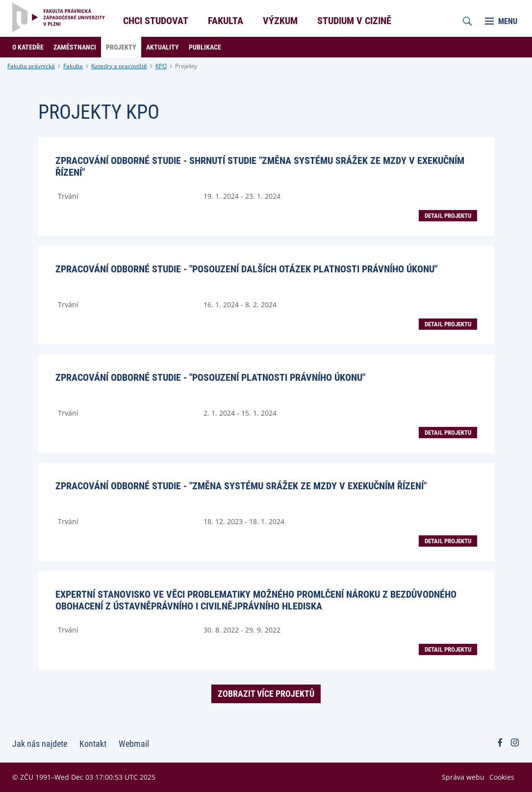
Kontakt (93, 744)
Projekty (186, 66)
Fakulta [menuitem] (226, 21)
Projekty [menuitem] (121, 47)
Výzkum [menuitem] (280, 21)
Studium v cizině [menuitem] (354, 21)
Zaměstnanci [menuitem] (75, 47)
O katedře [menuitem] (28, 47)
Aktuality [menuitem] (163, 47)
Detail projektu (448, 216)
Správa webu (463, 777)
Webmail (134, 744)
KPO (161, 66)
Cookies (502, 777)
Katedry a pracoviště (119, 66)
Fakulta (73, 66)
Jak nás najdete (40, 744)
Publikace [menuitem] (205, 47)
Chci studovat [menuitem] (156, 21)
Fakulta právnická (31, 66)
